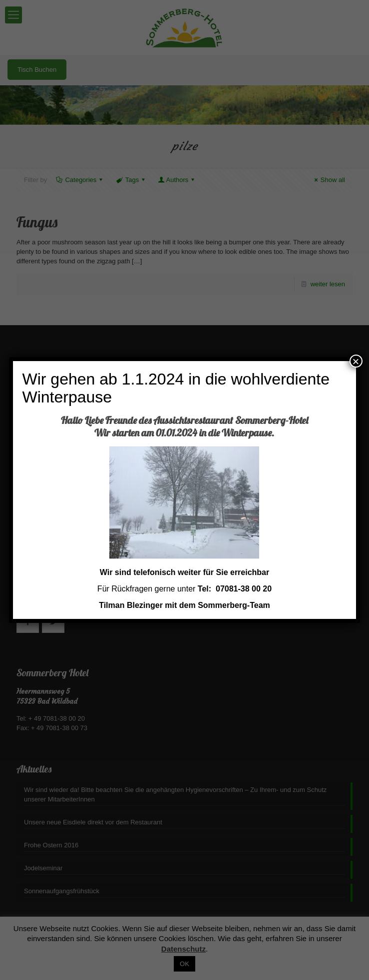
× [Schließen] (356, 361)
